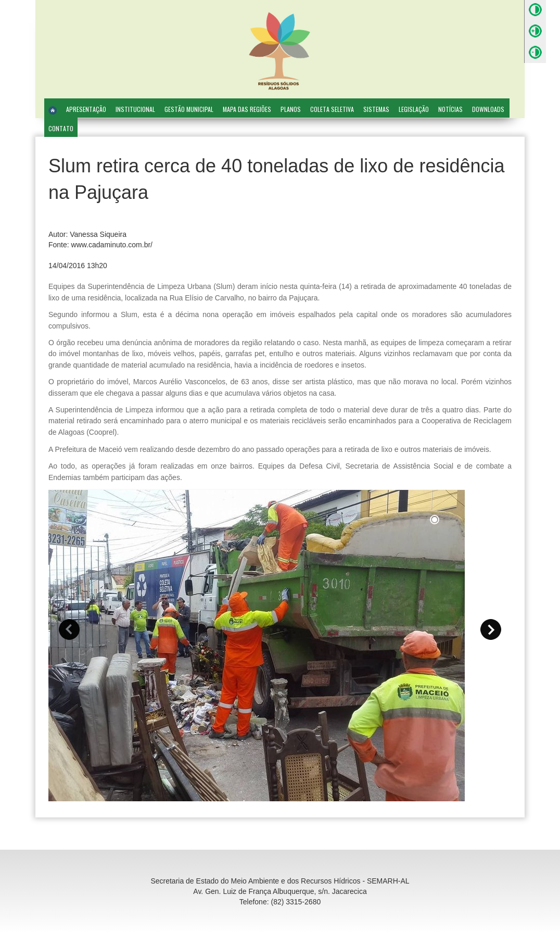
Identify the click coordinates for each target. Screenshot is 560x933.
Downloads (488, 109)
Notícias (450, 109)
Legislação (414, 109)
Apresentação (86, 109)
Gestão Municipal (189, 109)
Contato (61, 128)
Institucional (135, 109)
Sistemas (376, 109)
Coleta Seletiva (332, 109)
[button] (69, 629)
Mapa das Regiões (247, 109)
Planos (291, 109)
